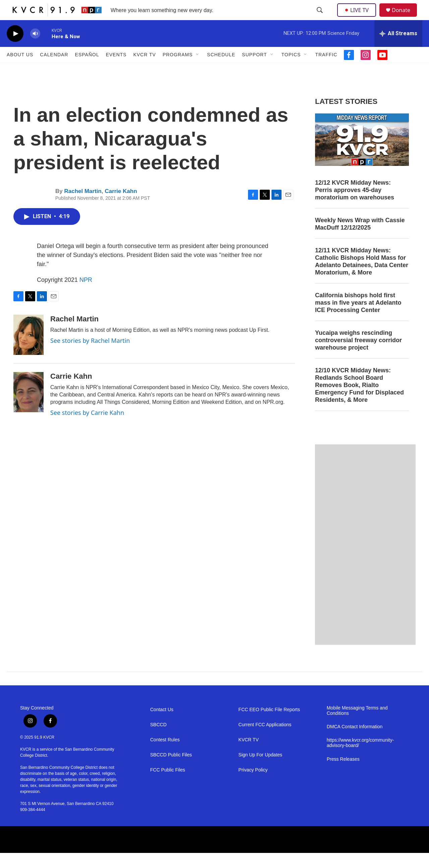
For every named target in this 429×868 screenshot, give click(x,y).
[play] (15, 49)
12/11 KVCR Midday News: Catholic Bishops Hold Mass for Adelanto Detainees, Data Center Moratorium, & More (362, 276)
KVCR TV (145, 70)
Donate (405, 18)
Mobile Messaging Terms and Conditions (357, 726)
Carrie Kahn (121, 206)
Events (116, 70)
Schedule (221, 70)
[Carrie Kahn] (28, 407)
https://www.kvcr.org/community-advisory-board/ (360, 758)
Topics (291, 70)
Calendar (54, 70)
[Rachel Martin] (28, 350)
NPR (86, 295)
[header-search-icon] (320, 18)
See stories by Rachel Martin (90, 356)
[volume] (35, 49)
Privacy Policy (253, 785)
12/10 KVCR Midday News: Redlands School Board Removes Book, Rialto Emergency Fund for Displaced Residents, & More (359, 400)
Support (254, 70)
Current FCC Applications (265, 740)
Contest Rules (165, 755)
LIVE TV (358, 17)
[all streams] (398, 49)
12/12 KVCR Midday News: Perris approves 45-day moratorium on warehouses (355, 205)
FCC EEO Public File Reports (269, 725)
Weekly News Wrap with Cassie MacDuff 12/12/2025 (360, 239)
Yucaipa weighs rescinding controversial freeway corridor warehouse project (358, 355)
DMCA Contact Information (355, 742)
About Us (20, 70)
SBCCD (158, 740)
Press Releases (343, 774)
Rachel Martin (83, 206)
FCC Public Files (168, 785)
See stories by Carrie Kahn (87, 428)
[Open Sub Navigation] (198, 70)
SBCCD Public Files (171, 770)
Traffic (326, 70)
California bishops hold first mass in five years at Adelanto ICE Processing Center (358, 318)
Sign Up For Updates (260, 770)
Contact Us (162, 725)
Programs (178, 70)
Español (87, 70)
